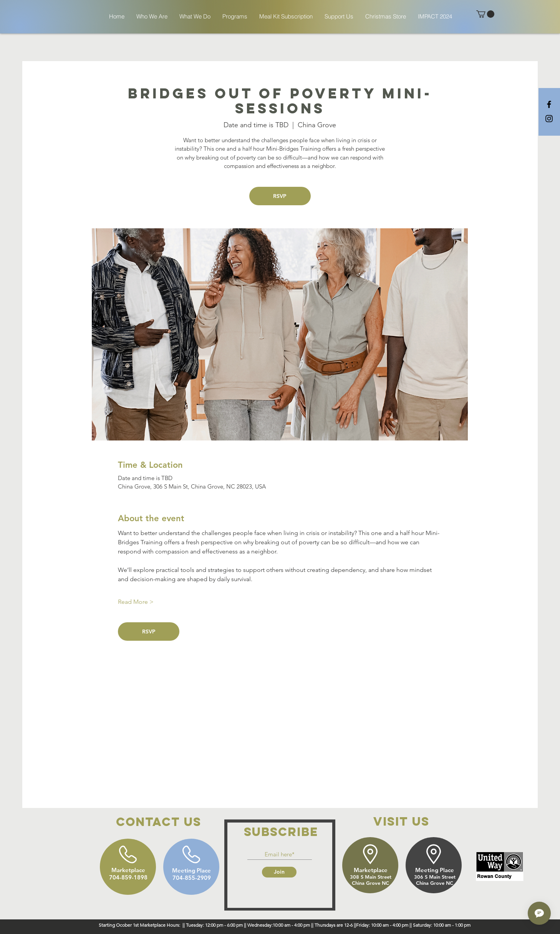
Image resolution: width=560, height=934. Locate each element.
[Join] (279, 872)
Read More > (136, 602)
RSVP (280, 196)
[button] (485, 14)
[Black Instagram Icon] (549, 119)
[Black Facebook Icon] (549, 104)
